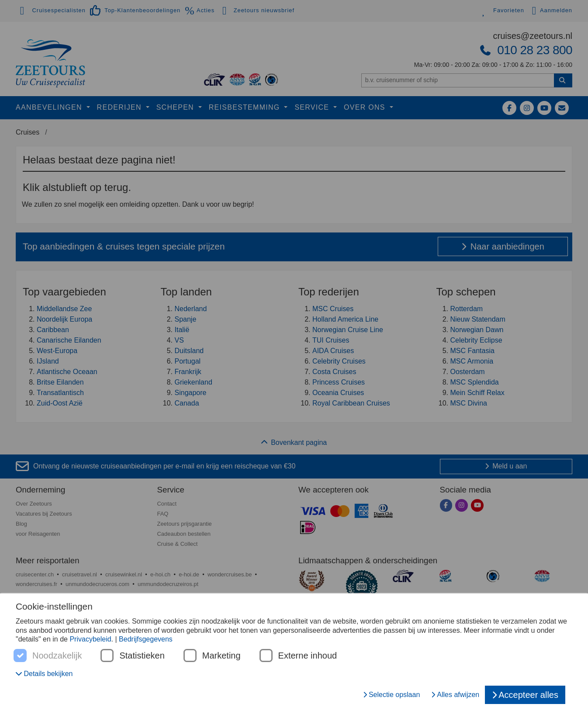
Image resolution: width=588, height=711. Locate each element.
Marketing (221, 656)
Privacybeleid (90, 639)
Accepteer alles (525, 695)
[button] (44, 674)
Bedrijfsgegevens (146, 639)
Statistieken (142, 656)
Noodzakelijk (57, 656)
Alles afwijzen (455, 695)
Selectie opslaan (391, 695)
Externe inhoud (308, 656)
